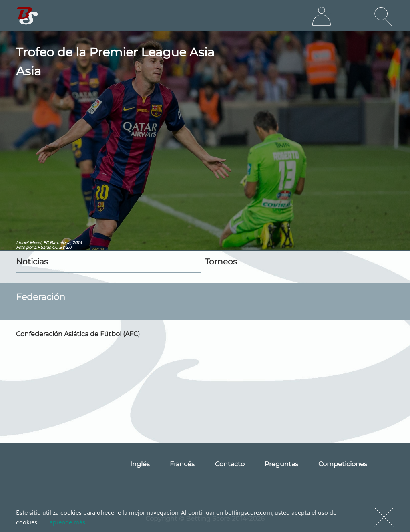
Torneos (221, 262)
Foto (20, 247)
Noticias (32, 262)
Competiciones (343, 464)
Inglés (140, 464)
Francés (182, 464)
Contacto (230, 464)
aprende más (67, 522)
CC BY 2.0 (62, 247)
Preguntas (281, 464)
